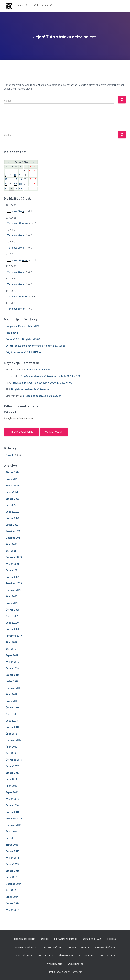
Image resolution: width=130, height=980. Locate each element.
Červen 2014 (13, 903)
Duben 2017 (12, 766)
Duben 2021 (12, 570)
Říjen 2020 (12, 596)
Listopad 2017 (14, 740)
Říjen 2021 (12, 544)
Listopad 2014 (14, 884)
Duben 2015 (12, 864)
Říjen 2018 (12, 694)
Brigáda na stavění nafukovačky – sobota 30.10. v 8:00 (51, 376)
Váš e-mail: (10, 412)
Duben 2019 (12, 668)
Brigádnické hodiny (25, 939)
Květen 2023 (12, 486)
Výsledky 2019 (55, 964)
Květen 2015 (12, 858)
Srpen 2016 (12, 792)
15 (16, 179)
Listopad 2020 (14, 590)
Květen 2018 (12, 714)
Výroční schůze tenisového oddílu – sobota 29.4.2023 (35, 346)
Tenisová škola (16, 211)
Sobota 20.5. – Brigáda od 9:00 (23, 339)
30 (20, 189)
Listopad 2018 (14, 688)
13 (6, 179)
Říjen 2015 (12, 832)
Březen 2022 (13, 518)
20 (6, 184)
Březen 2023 (13, 499)
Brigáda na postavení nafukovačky (30, 389)
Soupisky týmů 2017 (78, 947)
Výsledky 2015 (45, 956)
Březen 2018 (13, 727)
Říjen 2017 (12, 747)
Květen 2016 (12, 799)
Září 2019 (11, 649)
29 (16, 189)
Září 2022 (11, 505)
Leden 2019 (12, 681)
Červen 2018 (13, 708)
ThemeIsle (76, 972)
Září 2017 (11, 753)
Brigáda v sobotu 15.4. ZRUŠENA (24, 352)
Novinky (10, 455)
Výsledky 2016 (66, 956)
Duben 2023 (12, 492)
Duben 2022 (12, 512)
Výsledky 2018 (107, 956)
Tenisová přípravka (18, 223)
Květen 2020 (12, 616)
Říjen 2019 (12, 642)
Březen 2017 (13, 773)
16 (20, 179)
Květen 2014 (12, 910)
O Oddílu (111, 939)
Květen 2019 (12, 662)
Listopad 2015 (14, 825)
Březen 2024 (13, 472)
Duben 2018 (12, 721)
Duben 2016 (12, 805)
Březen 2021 (13, 577)
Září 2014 (11, 890)
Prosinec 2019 (14, 636)
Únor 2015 (11, 877)
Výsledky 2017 (87, 956)
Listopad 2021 (14, 538)
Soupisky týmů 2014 (25, 947)
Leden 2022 (12, 525)
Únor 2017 (11, 779)
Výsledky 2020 (75, 964)
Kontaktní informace (38, 370)
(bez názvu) (12, 333)
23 (20, 184)
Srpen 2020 (12, 603)
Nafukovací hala (92, 939)
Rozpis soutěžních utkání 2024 (23, 326)
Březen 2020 (13, 629)
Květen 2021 (12, 564)
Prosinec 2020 (14, 583)
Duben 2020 (12, 623)
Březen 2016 (13, 812)
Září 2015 (11, 838)
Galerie (45, 939)
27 (6, 189)
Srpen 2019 (12, 655)
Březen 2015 (13, 871)
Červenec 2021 (14, 557)
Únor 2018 (11, 734)
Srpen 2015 (12, 845)
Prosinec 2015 (14, 819)
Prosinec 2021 (14, 531)
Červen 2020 (13, 610)
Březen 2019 (13, 675)
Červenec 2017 (14, 760)
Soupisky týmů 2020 (105, 947)
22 (16, 184)
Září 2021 (11, 551)
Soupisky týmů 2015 (52, 947)
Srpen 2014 (12, 897)
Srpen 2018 (12, 701)
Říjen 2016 (12, 786)
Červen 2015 (13, 851)
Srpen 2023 (12, 479)
